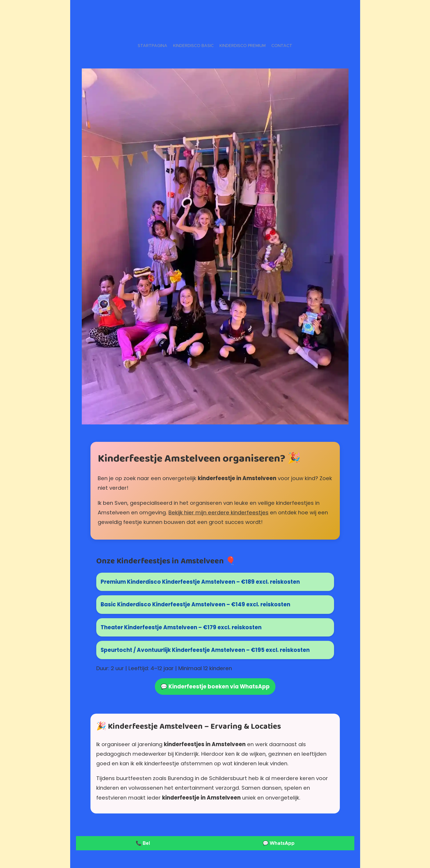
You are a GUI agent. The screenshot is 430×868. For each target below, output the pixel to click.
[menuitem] (208, 46)
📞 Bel (143, 843)
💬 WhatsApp (278, 843)
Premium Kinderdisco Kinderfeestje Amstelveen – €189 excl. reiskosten (200, 582)
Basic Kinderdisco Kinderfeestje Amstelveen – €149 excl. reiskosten (195, 605)
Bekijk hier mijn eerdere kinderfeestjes (218, 512)
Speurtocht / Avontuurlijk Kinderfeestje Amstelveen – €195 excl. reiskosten (205, 650)
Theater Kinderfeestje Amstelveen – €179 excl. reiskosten (181, 627)
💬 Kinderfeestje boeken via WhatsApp (215, 687)
